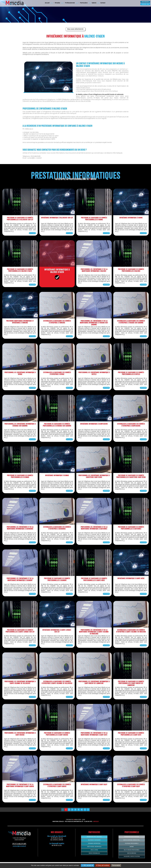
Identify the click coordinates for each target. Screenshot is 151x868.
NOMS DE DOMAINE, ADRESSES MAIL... (132, 840)
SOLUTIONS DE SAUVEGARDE (94, 840)
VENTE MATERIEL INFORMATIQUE (94, 847)
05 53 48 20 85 (145, 2)
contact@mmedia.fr (19, 846)
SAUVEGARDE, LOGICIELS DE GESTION (132, 857)
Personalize (116, 865)
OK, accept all (87, 865)
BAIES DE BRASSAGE (132, 853)
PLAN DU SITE (88, 822)
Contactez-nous (145, 4)
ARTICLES (96, 822)
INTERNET (132, 847)
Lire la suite (32, 233)
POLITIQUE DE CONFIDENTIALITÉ (74, 822)
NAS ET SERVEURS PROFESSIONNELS (132, 850)
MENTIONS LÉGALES (58, 822)
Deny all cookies (103, 865)
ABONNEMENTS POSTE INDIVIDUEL (94, 837)
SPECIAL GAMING (94, 850)
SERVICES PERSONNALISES (94, 853)
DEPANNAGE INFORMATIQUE (94, 843)
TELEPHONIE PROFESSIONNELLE (132, 843)
